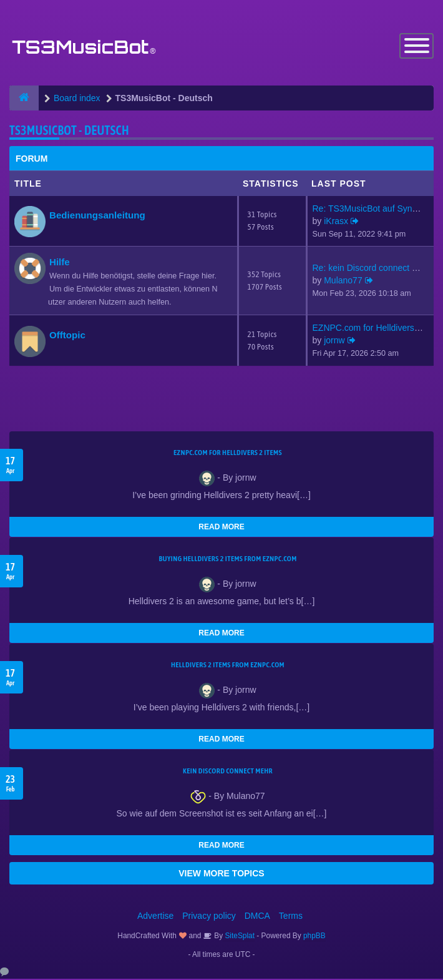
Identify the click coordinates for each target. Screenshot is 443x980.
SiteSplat (239, 937)
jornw (334, 341)
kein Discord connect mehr (228, 772)
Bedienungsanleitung (97, 216)
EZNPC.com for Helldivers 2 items (228, 454)
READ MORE (221, 528)
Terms (291, 917)
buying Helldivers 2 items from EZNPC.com (227, 560)
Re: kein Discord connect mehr (372, 269)
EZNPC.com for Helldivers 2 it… (375, 329)
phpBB (314, 937)
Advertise (155, 917)
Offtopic (67, 336)
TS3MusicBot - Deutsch (69, 131)
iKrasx (336, 222)
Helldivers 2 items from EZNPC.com (228, 666)
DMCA (257, 917)
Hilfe (60, 263)
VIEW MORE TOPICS (221, 875)
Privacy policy (209, 917)
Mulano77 (343, 282)
